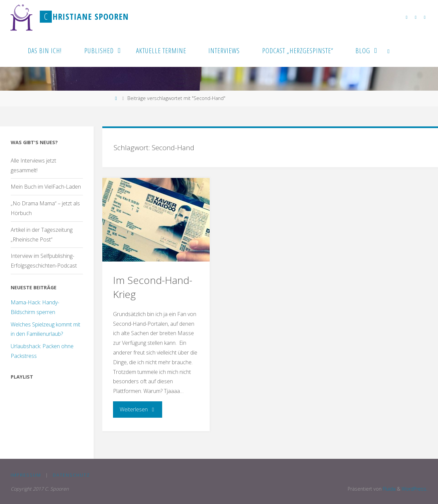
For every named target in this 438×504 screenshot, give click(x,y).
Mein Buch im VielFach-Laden (46, 187)
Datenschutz (71, 475)
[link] (389, 50)
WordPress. (414, 489)
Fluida (389, 489)
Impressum (26, 475)
